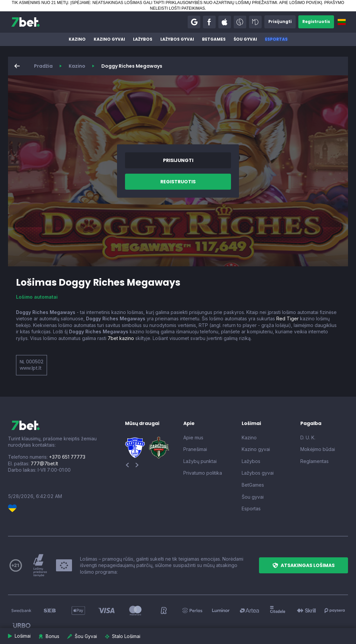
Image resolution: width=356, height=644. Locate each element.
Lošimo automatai (37, 297)
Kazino (77, 39)
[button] (194, 22)
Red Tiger (287, 318)
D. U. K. (308, 437)
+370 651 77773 (67, 457)
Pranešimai (195, 449)
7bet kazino (121, 338)
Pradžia (43, 66)
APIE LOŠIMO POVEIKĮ (300, 3)
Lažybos (143, 39)
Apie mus (193, 437)
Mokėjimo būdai (318, 449)
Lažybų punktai (200, 461)
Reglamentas (314, 461)
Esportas (276, 39)
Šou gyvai (245, 39)
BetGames (214, 39)
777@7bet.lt (44, 463)
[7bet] (25, 22)
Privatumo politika (203, 473)
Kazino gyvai (109, 39)
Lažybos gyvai (177, 39)
